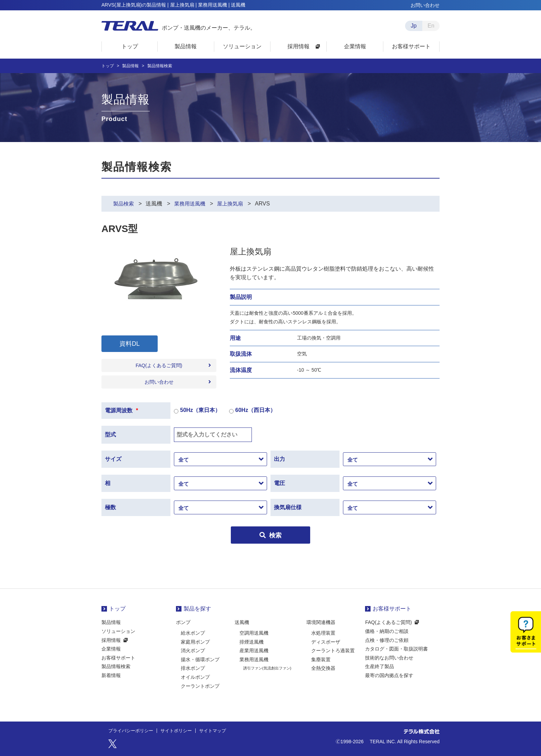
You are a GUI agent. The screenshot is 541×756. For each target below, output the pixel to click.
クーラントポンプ (200, 686)
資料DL (130, 344)
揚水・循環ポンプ (200, 659)
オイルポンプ (195, 677)
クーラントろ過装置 (333, 651)
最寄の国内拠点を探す (389, 675)
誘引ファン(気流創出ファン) (267, 668)
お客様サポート (118, 658)
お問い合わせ (425, 5)
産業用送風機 (254, 651)
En (431, 26)
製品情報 (130, 66)
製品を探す (197, 609)
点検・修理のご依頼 (387, 640)
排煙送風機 (252, 642)
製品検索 (124, 204)
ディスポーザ (326, 642)
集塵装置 (321, 659)
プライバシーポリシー (132, 731)
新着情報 (111, 675)
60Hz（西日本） (252, 411)
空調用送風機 (254, 633)
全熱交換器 (323, 668)
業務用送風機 (192, 204)
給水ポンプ (193, 633)
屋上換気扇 (234, 204)
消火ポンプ (193, 651)
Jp (414, 26)
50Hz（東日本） (197, 411)
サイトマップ (219, 731)
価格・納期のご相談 (387, 631)
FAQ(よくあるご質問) (159, 365)
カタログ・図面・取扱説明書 (396, 649)
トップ (108, 66)
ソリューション (118, 631)
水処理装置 (323, 633)
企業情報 (111, 649)
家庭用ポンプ (195, 642)
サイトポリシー (181, 731)
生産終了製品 (380, 666)
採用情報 (111, 640)
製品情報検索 (116, 666)
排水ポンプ (193, 668)
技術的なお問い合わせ (389, 658)
